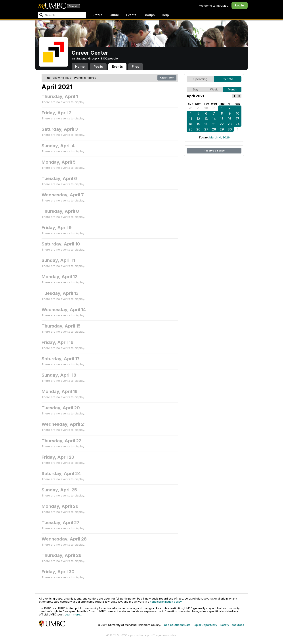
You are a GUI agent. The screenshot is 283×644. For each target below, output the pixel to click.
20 (206, 124)
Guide (114, 15)
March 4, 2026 (220, 137)
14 (214, 119)
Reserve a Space (214, 151)
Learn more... (73, 614)
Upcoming (200, 79)
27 (206, 129)
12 (198, 119)
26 (198, 129)
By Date (228, 79)
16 (230, 119)
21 (214, 124)
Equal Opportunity (205, 625)
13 (206, 119)
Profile (98, 15)
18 (190, 124)
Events (131, 15)
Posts (98, 66)
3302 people (109, 58)
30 (206, 108)
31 (214, 108)
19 (198, 124)
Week (214, 89)
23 (230, 124)
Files (136, 66)
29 (198, 108)
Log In (240, 5)
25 (190, 129)
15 (222, 119)
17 (238, 119)
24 (238, 124)
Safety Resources (232, 625)
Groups (149, 15)
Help (165, 15)
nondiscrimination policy (166, 602)
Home (80, 66)
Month (232, 89)
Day (196, 89)
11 (191, 119)
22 (222, 124)
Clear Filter (167, 78)
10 (238, 113)
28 (190, 108)
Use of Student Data (177, 625)
